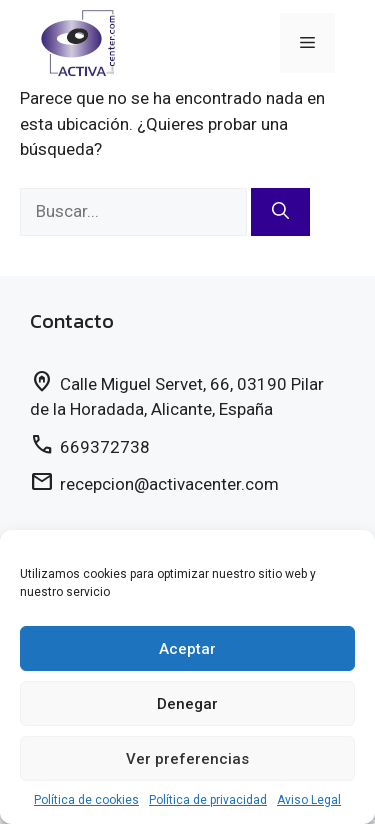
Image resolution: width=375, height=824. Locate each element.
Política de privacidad (208, 800)
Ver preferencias (187, 759)
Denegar (187, 704)
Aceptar (187, 649)
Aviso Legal (309, 800)
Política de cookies (86, 800)
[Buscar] (280, 212)
